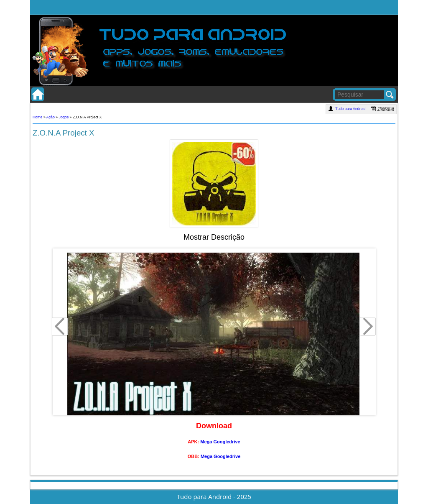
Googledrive (227, 442)
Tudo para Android (351, 109)
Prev (60, 327)
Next (368, 327)
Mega (206, 442)
